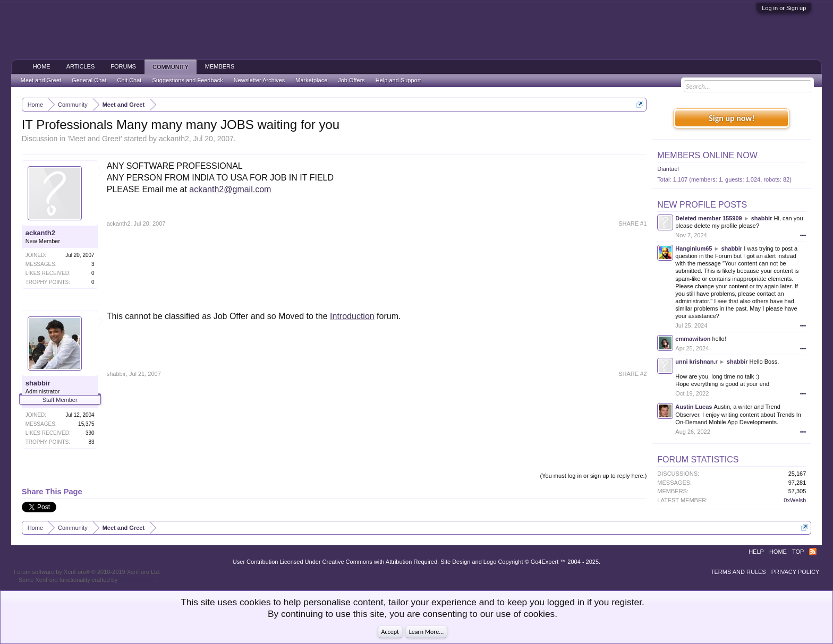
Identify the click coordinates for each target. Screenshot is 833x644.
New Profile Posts (702, 205)
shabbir (38, 383)
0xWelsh (795, 500)
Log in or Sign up (784, 8)
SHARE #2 (632, 374)
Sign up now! (732, 118)
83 (92, 442)
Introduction (352, 316)
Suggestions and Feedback (187, 80)
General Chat (89, 80)
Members (220, 66)
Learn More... (427, 632)
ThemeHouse (137, 580)
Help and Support (398, 80)
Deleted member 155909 (708, 218)
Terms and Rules (738, 572)
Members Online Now (707, 155)
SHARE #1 (632, 224)
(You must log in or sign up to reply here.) (594, 476)
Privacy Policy (796, 572)
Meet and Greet (95, 139)
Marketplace (311, 80)
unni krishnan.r (696, 362)
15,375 (86, 424)
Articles (81, 66)
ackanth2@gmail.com (230, 189)
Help (756, 552)
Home (42, 66)
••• (803, 235)
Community (171, 67)
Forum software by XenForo (87, 572)
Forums (123, 66)
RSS (813, 552)
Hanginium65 (694, 248)
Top (798, 552)
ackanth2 (174, 139)
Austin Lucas (694, 407)
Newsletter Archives (260, 80)
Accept (390, 632)
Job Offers (351, 80)
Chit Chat (130, 80)
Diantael (668, 169)
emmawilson (693, 339)
